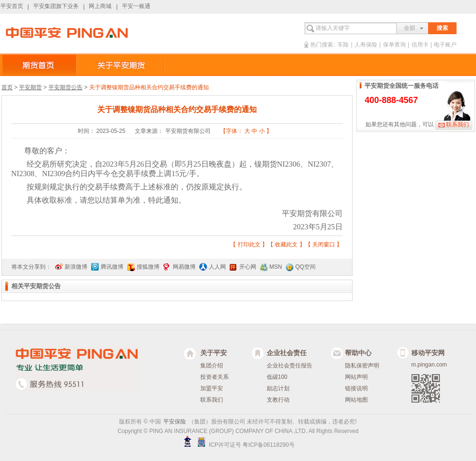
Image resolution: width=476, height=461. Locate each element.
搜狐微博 (148, 267)
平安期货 (30, 87)
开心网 (248, 267)
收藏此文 (286, 245)
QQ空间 (305, 267)
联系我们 (457, 124)
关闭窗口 (324, 245)
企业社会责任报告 (289, 366)
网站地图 (356, 400)
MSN (276, 267)
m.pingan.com (429, 365)
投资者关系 (215, 377)
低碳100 (277, 377)
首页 (7, 87)
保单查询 (394, 45)
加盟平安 (212, 388)
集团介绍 (212, 366)
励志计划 (278, 388)
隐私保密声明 (362, 366)
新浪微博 (76, 267)
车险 (343, 45)
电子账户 (445, 45)
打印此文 (249, 245)
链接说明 (356, 388)
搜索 (442, 28)
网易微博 (184, 267)
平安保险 (175, 422)
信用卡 (420, 45)
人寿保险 (366, 45)
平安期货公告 (65, 87)
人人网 (217, 267)
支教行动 (278, 400)
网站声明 (356, 377)
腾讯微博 (112, 267)
